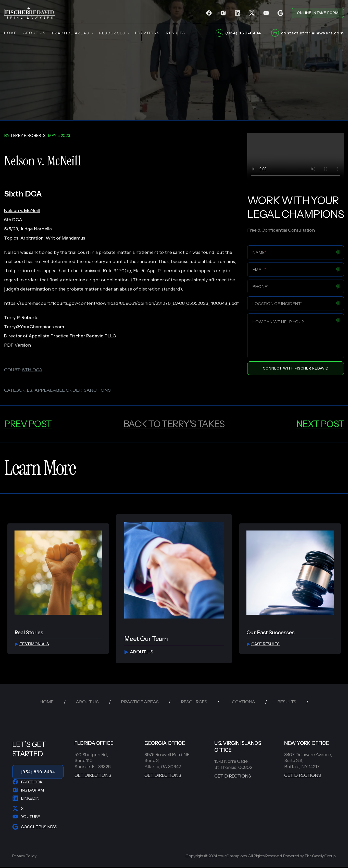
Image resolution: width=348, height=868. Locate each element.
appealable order (58, 390)
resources (114, 33)
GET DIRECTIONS (93, 775)
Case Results (263, 644)
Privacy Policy (24, 856)
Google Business (35, 827)
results (176, 33)
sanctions (97, 390)
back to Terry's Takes (174, 424)
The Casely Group (320, 856)
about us (34, 33)
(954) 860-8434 (38, 772)
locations (148, 33)
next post (320, 424)
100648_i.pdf (225, 303)
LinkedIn (26, 798)
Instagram (28, 790)
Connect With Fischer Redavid (296, 368)
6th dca (32, 370)
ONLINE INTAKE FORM (318, 13)
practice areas (72, 33)
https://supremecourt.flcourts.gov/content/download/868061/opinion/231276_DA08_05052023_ (107, 303)
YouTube (26, 817)
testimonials (32, 644)
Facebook (27, 782)
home (10, 33)
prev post (28, 424)
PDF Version (17, 345)
